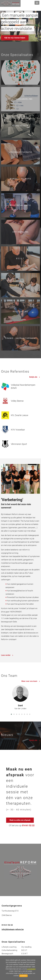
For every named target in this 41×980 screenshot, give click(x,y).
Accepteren (23, 976)
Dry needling (26, 947)
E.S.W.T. (25, 954)
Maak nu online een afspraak (20, 820)
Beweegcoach (7, 954)
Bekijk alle (35, 377)
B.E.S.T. (24, 950)
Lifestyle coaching (9, 947)
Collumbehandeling (9, 950)
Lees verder (7, 655)
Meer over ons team (31, 681)
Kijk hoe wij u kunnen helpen (15, 38)
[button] (11, 714)
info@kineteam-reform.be (13, 929)
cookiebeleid (31, 969)
